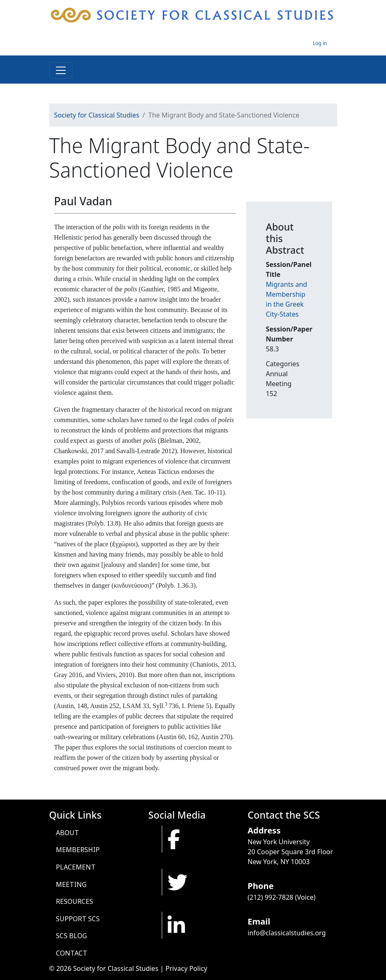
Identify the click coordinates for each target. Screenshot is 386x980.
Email (259, 921)
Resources (74, 901)
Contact (72, 953)
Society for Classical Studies (97, 115)
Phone (261, 886)
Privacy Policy (186, 968)
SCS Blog (71, 936)
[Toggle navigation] (61, 70)
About (67, 833)
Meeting (71, 884)
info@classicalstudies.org (287, 933)
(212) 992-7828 (271, 897)
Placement (76, 867)
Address (264, 830)
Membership (78, 850)
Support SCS (78, 919)
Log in (320, 43)
